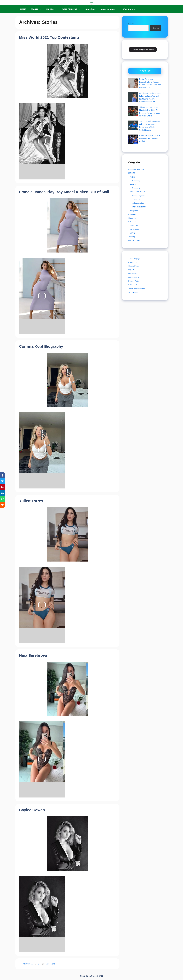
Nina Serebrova (33, 655)
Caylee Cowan (32, 810)
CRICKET (134, 226)
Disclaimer (132, 274)
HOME (23, 9)
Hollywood (134, 211)
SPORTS (37, 9)
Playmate (132, 214)
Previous (24, 964)
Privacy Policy (134, 281)
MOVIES (53, 9)
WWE (132, 233)
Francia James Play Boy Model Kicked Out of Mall (64, 192)
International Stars (139, 207)
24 (40, 964)
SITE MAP (132, 285)
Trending (132, 237)
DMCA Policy (134, 277)
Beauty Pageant (138, 196)
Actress (133, 184)
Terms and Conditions (137, 289)
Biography (136, 181)
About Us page (110, 9)
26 (48, 964)
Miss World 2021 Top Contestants (49, 37)
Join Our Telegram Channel (143, 49)
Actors (133, 177)
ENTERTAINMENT (72, 9)
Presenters (134, 229)
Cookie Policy (134, 266)
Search (131, 24)
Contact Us (133, 262)
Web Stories (129, 9)
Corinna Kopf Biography (41, 346)
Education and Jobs (136, 169)
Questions (90, 9)
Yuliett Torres (31, 501)
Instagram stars (138, 203)
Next (54, 964)
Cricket (131, 270)
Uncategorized (134, 240)
